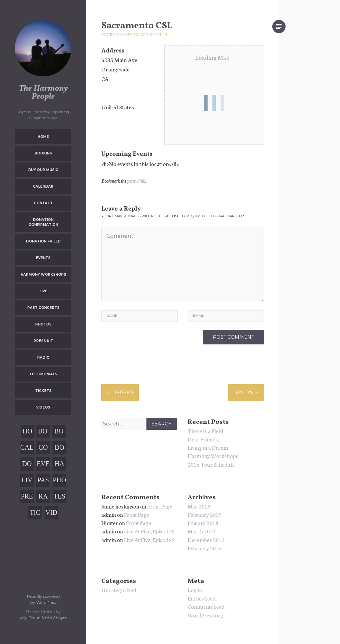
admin (161, 34)
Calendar (43, 186)
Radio (43, 358)
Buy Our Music (43, 170)
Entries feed (202, 598)
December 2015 (206, 540)
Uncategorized (119, 590)
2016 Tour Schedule (211, 464)
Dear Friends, (203, 439)
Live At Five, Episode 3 (149, 531)
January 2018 (203, 523)
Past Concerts (43, 308)
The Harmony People (43, 93)
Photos (43, 324)
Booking (43, 153)
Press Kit (43, 341)
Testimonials (43, 374)
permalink (136, 181)
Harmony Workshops (43, 275)
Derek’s (120, 393)
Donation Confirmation (43, 222)
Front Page (160, 506)
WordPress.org (205, 615)
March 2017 (202, 531)
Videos (43, 407)
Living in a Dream (208, 447)
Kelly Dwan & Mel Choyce (43, 618)
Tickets (43, 391)
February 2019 (205, 514)
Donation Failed (43, 241)
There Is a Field (205, 431)
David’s (246, 393)
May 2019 (199, 506)
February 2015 (205, 548)
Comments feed (206, 606)
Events (43, 258)
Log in (195, 590)
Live (43, 291)
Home (43, 137)
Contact (43, 203)
